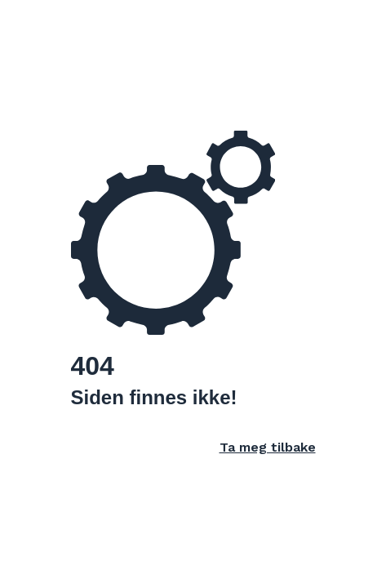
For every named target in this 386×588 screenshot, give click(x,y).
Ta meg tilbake (268, 447)
